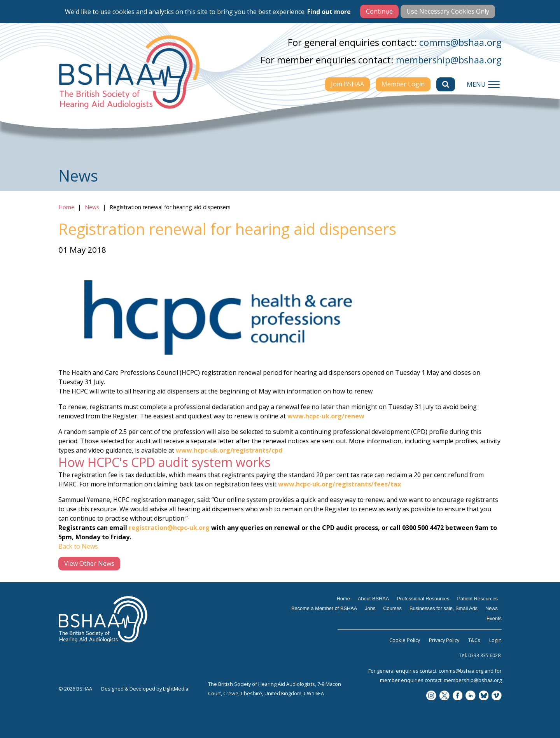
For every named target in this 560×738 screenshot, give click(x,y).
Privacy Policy (444, 640)
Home (66, 207)
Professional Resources (423, 599)
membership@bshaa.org (449, 60)
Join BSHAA (347, 84)
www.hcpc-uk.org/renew (326, 416)
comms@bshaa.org (460, 42)
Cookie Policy (405, 640)
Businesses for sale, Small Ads (444, 608)
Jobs (370, 608)
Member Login (403, 84)
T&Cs (474, 640)
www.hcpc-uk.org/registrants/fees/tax (339, 484)
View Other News (89, 563)
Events (494, 618)
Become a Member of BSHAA (324, 608)
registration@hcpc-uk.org (169, 528)
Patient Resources (477, 599)
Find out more (329, 12)
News (92, 207)
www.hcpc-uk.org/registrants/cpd (229, 450)
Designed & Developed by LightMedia (145, 689)
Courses (392, 608)
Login (495, 640)
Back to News (78, 546)
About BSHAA (373, 599)
